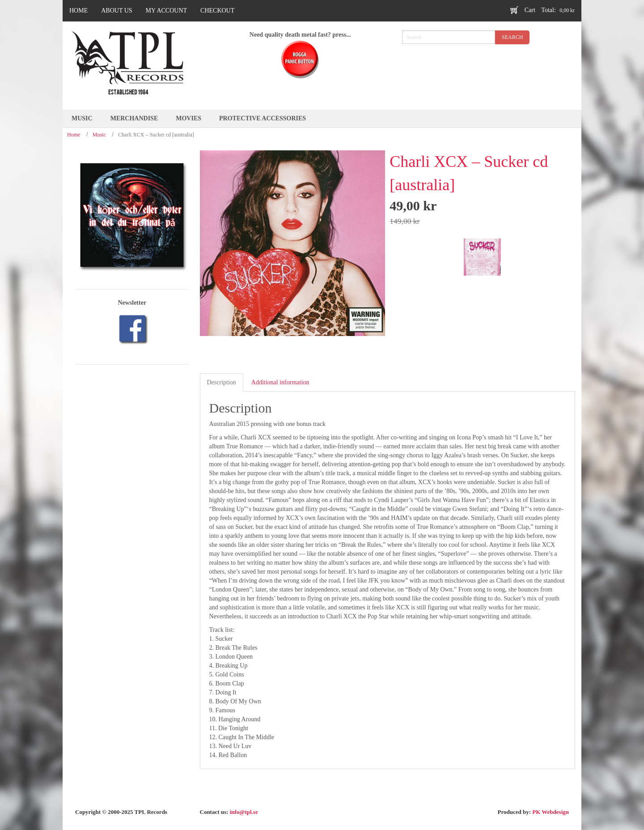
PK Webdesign (551, 812)
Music (99, 135)
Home (74, 135)
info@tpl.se (244, 812)
